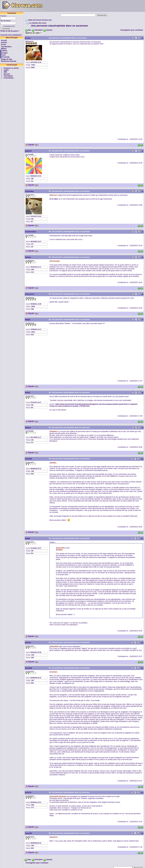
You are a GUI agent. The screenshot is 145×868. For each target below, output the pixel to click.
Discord (7, 74)
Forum (3, 44)
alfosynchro (30, 294)
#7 (142, 320)
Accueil (4, 40)
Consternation (31, 232)
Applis (6, 70)
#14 (142, 793)
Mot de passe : (6, 21)
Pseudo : (4, 16)
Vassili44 (28, 459)
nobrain (28, 643)
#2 (142, 151)
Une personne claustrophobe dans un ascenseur (60, 26)
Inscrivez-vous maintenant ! (11, 35)
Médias (4, 49)
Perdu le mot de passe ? (10, 31)
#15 (142, 833)
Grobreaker (29, 191)
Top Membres (6, 47)
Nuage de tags (7, 59)
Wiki (5, 72)
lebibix (28, 393)
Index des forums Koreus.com (40, 20)
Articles (4, 42)
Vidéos (5, 51)
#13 (142, 668)
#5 (142, 257)
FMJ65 (28, 320)
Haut (29, 860)
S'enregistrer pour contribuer (132, 30)
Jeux (4, 55)
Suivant (49, 30)
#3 (142, 191)
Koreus (28, 38)
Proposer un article (11, 68)
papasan (28, 151)
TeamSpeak (8, 76)
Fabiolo (28, 257)
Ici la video (54, 199)
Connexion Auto (9, 26)
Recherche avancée (9, 61)
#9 (142, 428)
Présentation (9, 78)
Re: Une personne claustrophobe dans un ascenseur (69, 151)
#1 (142, 38)
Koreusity (6, 57)
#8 (142, 393)
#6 (142, 294)
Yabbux (28, 428)
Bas (29, 30)
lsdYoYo (28, 793)
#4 (142, 232)
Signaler (30, 145)
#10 (142, 459)
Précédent (39, 30)
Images (5, 53)
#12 (142, 643)
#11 (142, 539)
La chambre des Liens (38, 23)
